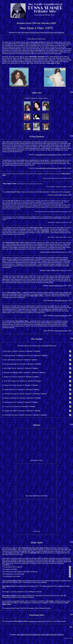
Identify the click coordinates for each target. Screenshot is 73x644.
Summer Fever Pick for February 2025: (37, 23)
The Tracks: (37, 339)
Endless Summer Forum (56, 286)
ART (18, 635)
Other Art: (37, 93)
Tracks (32, 33)
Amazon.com (33, 621)
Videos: (37, 425)
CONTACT (60, 635)
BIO (29, 635)
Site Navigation (59, 33)
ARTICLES (24, 635)
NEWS (48, 635)
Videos (37, 33)
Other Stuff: (37, 543)
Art (23, 33)
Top (72, 92)
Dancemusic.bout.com (61, 301)
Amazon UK (41, 621)
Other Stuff (44, 33)
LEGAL (43, 635)
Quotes (27, 33)
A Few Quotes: (37, 137)
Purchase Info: (37, 615)
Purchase (51, 33)
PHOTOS (54, 635)
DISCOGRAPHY (36, 635)
